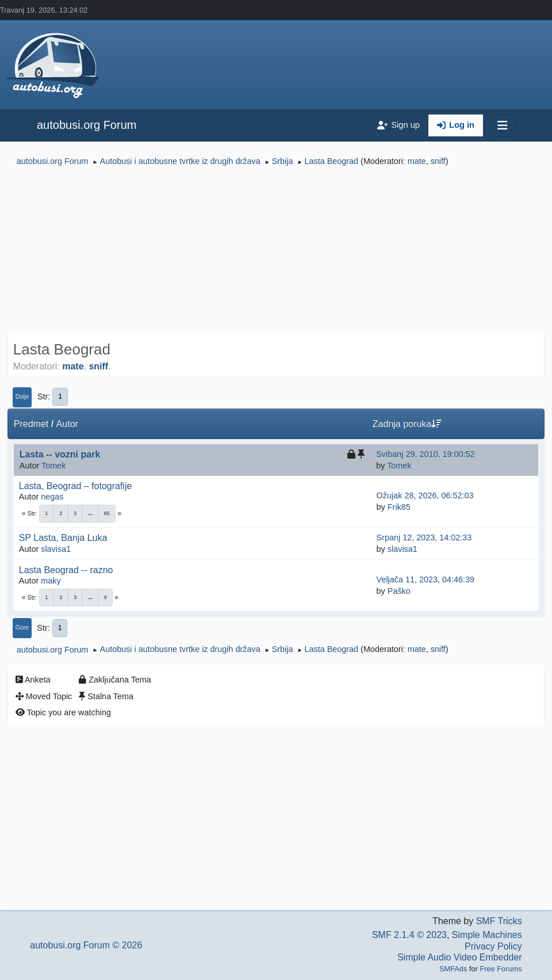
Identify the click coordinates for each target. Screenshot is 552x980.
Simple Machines (487, 935)
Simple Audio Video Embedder (460, 957)
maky (51, 581)
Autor (67, 424)
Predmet (31, 424)
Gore (22, 628)
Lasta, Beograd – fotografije (76, 486)
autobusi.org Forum (87, 125)
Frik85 (399, 507)
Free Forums (501, 969)
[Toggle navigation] (503, 125)
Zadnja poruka (407, 424)
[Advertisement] (276, 252)
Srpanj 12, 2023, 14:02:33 (424, 537)
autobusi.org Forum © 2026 (86, 945)
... (90, 513)
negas (52, 497)
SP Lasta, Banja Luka (63, 538)
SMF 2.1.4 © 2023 (409, 935)
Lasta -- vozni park (60, 454)
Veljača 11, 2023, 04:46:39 (425, 579)
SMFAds (453, 969)
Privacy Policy (493, 946)
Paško (399, 591)
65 (107, 513)
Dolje (22, 397)
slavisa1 (56, 549)
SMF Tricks (499, 921)
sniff (438, 161)
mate (417, 161)
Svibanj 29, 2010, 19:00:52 (425, 454)
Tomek (53, 466)
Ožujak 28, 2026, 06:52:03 (425, 495)
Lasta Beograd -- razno (66, 570)
